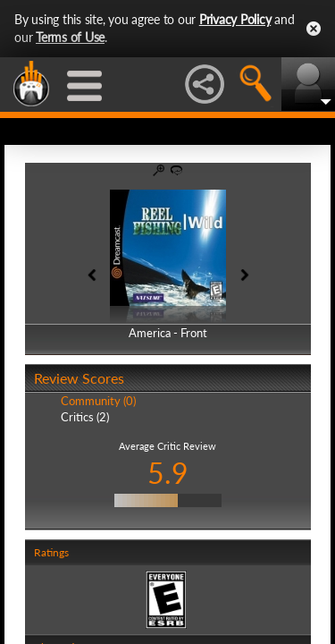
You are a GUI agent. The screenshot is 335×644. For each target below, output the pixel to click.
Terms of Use (70, 37)
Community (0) (98, 401)
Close (314, 29)
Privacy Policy (235, 19)
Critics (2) (85, 417)
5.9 (168, 473)
